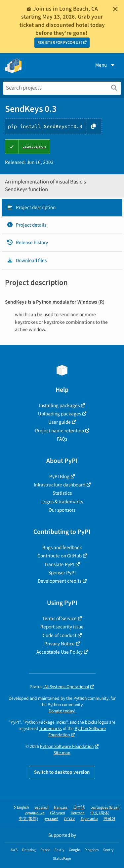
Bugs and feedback (62, 547)
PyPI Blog (59, 476)
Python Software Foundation (67, 746)
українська (35, 813)
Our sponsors (62, 510)
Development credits (60, 581)
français (61, 807)
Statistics (62, 493)
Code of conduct (60, 635)
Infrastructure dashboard (60, 485)
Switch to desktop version (62, 772)
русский (51, 819)
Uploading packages (60, 414)
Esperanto (89, 819)
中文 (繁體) (28, 819)
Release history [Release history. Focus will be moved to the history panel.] (27, 243)
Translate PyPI (59, 564)
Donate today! (62, 711)
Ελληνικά (58, 813)
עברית (70, 819)
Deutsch (78, 813)
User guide (60, 422)
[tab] (62, 208)
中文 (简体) (100, 813)
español (41, 807)
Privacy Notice (60, 644)
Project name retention (60, 431)
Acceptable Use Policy (60, 652)
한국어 (109, 819)
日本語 (79, 807)
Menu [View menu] (105, 65)
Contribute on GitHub (60, 556)
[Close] (115, 9)
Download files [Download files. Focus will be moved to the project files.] (27, 260)
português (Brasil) (106, 807)
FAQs (62, 439)
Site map (62, 753)
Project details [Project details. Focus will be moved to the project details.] (26, 225)
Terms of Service (60, 618)
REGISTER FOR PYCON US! (60, 43)
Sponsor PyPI (62, 573)
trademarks (51, 728)
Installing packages (59, 405)
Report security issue (62, 627)
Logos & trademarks (62, 502)
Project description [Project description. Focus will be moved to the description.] (31, 207)
